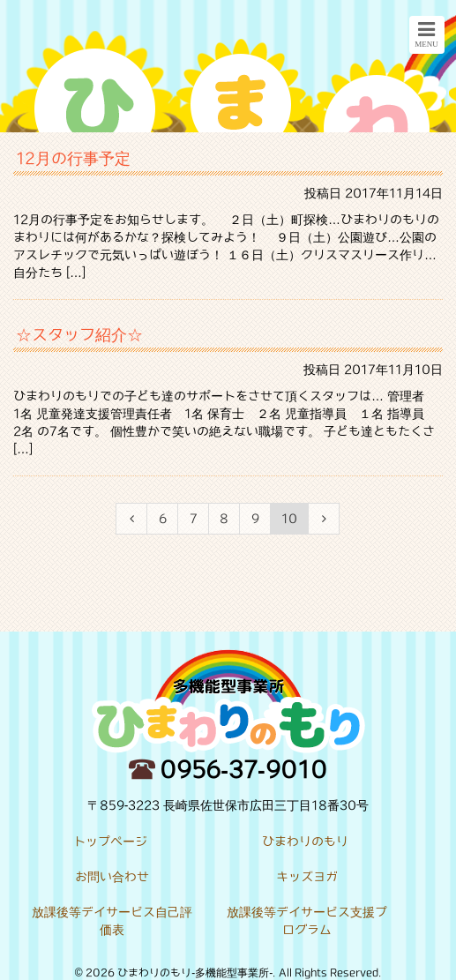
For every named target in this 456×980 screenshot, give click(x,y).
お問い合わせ (112, 877)
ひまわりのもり (305, 842)
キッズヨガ (307, 877)
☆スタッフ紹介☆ (79, 334)
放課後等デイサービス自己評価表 (112, 921)
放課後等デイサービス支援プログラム (307, 921)
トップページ (110, 842)
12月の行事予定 (73, 158)
